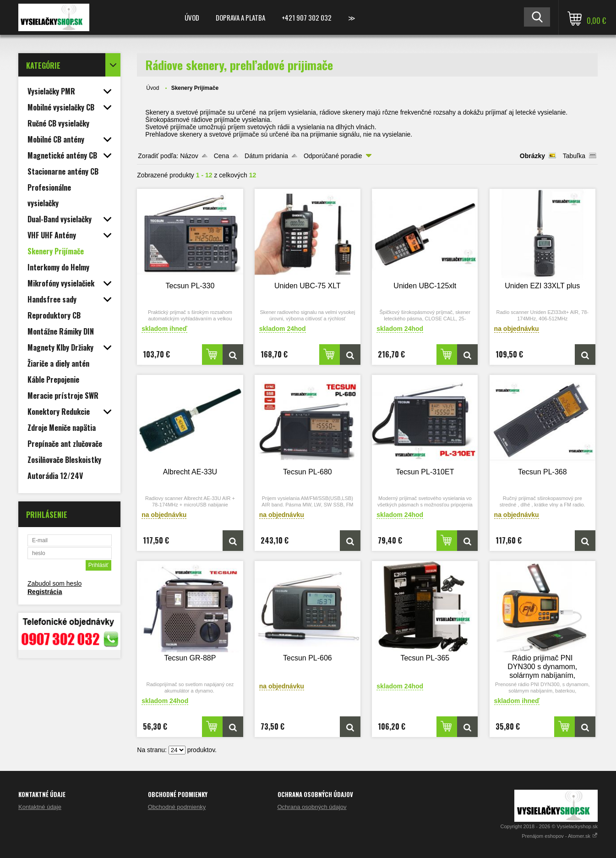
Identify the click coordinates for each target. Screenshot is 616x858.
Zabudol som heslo (55, 583)
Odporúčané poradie (333, 156)
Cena (221, 156)
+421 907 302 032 (307, 17)
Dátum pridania (266, 156)
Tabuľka (574, 156)
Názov (189, 156)
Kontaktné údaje (40, 807)
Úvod (192, 17)
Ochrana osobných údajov (312, 807)
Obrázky (532, 156)
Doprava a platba (240, 17)
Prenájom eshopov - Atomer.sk (560, 836)
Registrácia (45, 592)
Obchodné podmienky (177, 807)
